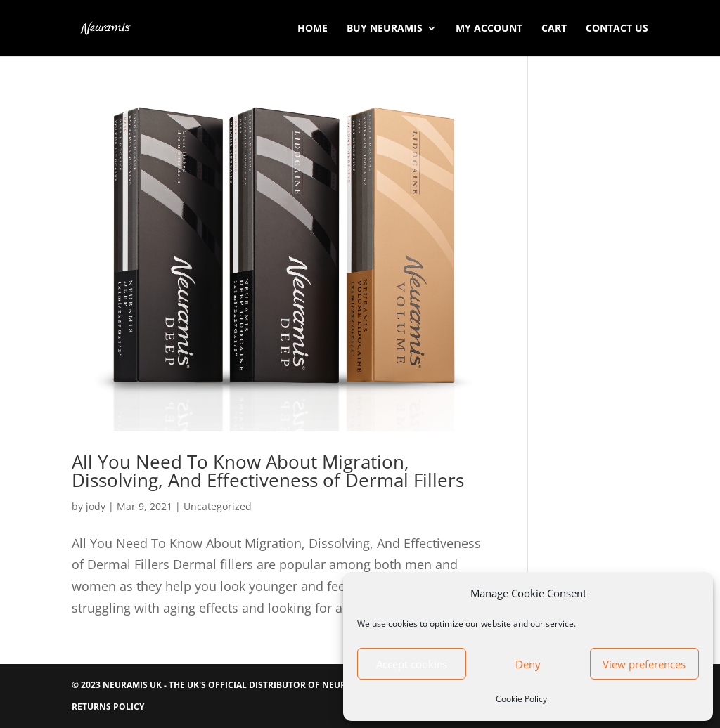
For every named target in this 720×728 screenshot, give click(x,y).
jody (96, 506)
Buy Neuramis (385, 29)
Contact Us (617, 29)
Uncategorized (218, 506)
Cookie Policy (521, 699)
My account (489, 29)
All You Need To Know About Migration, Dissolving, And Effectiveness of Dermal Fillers (268, 471)
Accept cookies (412, 664)
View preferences (644, 664)
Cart (554, 29)
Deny (528, 664)
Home (313, 29)
